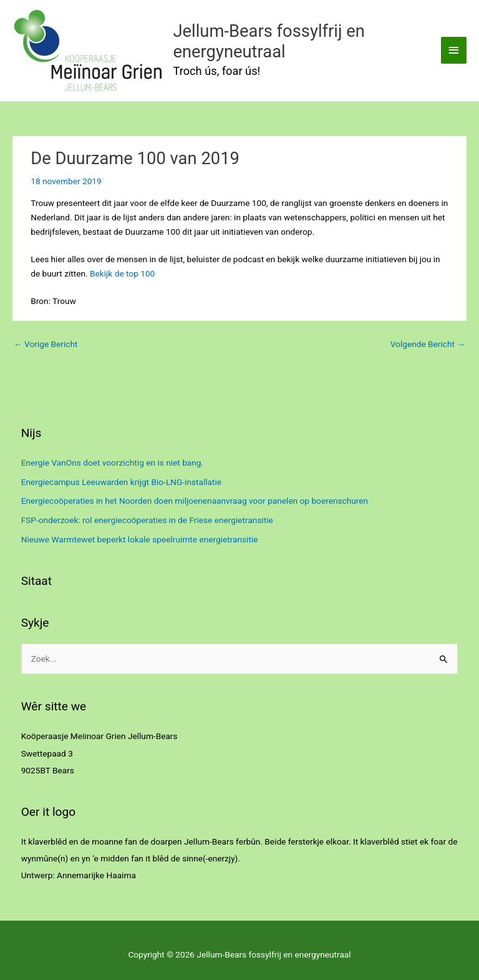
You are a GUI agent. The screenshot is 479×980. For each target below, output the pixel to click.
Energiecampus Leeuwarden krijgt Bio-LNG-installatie (121, 482)
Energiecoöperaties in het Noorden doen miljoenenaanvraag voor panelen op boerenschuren (195, 501)
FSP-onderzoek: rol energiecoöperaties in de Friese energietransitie (147, 520)
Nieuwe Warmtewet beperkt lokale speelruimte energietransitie (140, 539)
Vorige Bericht (46, 344)
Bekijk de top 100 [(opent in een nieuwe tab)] (122, 273)
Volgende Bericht (428, 344)
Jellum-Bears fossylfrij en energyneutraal (269, 42)
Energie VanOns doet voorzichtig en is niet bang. (112, 463)
